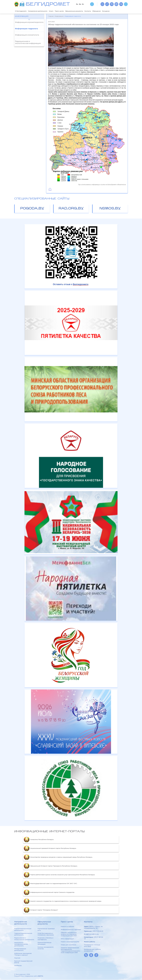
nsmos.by (110, 209)
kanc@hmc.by (94, 934)
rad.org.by (71, 209)
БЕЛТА (41, 976)
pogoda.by (32, 209)
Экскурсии (118, 11)
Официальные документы (82, 11)
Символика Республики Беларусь (39, 840)
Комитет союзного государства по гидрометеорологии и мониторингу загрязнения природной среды (62, 901)
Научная (17, 958)
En (83, 4)
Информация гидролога (26, 29)
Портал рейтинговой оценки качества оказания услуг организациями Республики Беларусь (59, 875)
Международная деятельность (20, 950)
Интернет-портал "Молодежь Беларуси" (41, 910)
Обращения (108, 11)
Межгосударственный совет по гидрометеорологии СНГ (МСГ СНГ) (50, 884)
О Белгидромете (22, 11)
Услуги (56, 11)
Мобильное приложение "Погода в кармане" (23, 954)
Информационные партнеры (71, 930)
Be (80, 4)
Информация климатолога (27, 35)
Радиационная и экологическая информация (28, 42)
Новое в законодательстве (70, 942)
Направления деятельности (41, 11)
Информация (22, 17)
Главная (51, 17)
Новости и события (67, 927)
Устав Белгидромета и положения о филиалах (46, 934)
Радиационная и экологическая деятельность (24, 939)
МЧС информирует (67, 939)
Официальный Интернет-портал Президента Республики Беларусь (50, 866)
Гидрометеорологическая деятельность (23, 934)
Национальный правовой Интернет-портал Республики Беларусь (50, 849)
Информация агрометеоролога (29, 22)
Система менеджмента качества (45, 948)
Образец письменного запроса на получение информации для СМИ (69, 934)
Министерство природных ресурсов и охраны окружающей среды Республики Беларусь (58, 857)
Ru (77, 4)
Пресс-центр (65, 11)
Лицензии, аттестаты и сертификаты (45, 939)
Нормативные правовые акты (46, 930)
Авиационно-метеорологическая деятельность (21, 944)
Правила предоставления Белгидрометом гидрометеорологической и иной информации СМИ (70, 950)
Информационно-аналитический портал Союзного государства (49, 893)
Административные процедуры (44, 943)
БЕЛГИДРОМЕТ (48, 5)
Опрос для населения (68, 945)
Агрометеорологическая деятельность (23, 930)
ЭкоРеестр (18, 966)
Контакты (98, 11)
